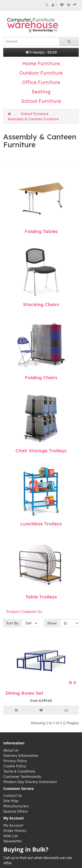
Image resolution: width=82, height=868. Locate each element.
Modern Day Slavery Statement (30, 782)
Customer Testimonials (22, 777)
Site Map (11, 801)
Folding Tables (41, 231)
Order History (15, 831)
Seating (41, 92)
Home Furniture (41, 63)
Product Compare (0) (24, 612)
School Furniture (41, 101)
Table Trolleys (41, 597)
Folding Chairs (41, 377)
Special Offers (15, 811)
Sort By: (13, 623)
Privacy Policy (15, 761)
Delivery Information (21, 756)
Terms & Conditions (19, 771)
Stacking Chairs (41, 304)
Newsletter (13, 841)
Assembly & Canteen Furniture (33, 119)
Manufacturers (16, 806)
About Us (11, 750)
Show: (52, 623)
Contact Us (12, 796)
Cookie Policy (15, 766)
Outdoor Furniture (41, 73)
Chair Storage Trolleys (41, 451)
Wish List (11, 836)
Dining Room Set (24, 693)
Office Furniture (41, 82)
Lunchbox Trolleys (41, 524)
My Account (13, 825)
